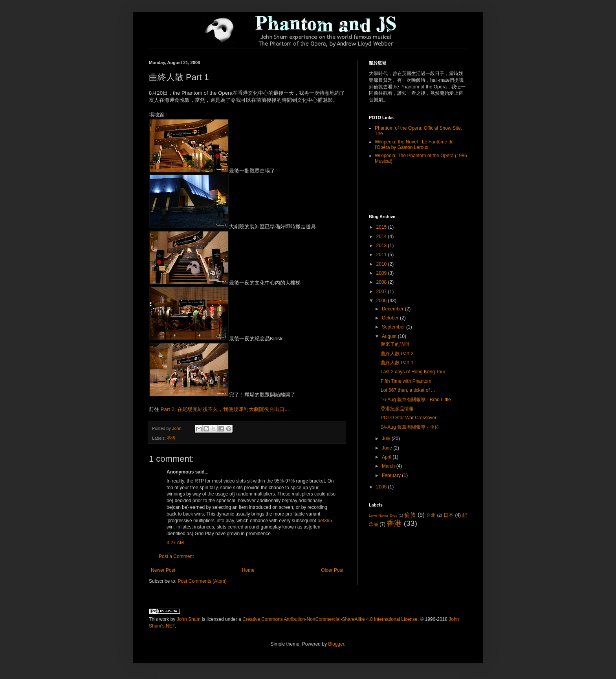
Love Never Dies (383, 515)
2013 (382, 246)
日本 (448, 515)
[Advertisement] (415, 189)
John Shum (189, 619)
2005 (382, 487)
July (387, 439)
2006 (382, 301)
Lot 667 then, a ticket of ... (408, 390)
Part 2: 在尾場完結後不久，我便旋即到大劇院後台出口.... (225, 409)
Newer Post (163, 570)
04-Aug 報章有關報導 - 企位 (410, 427)
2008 (382, 282)
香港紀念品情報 (397, 409)
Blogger (336, 644)
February (392, 475)
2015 (382, 227)
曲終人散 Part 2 (397, 354)
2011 (382, 255)
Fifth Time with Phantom (406, 381)
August (390, 336)
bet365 (325, 521)
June (388, 448)
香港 (171, 438)
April (387, 457)
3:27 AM (175, 543)
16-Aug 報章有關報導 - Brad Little (416, 400)
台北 (431, 515)
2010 (382, 264)
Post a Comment (176, 556)
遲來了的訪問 (395, 344)
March (389, 466)
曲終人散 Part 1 (397, 363)
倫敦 (410, 515)
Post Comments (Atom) (202, 581)
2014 (382, 237)
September (394, 327)
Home (248, 570)
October (391, 318)
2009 (382, 273)
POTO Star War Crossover (409, 418)
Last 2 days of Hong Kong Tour (413, 372)
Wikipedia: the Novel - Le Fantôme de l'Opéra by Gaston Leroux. (414, 145)
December (393, 309)
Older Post (332, 570)
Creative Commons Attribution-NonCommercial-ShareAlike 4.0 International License (330, 619)
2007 (382, 292)
